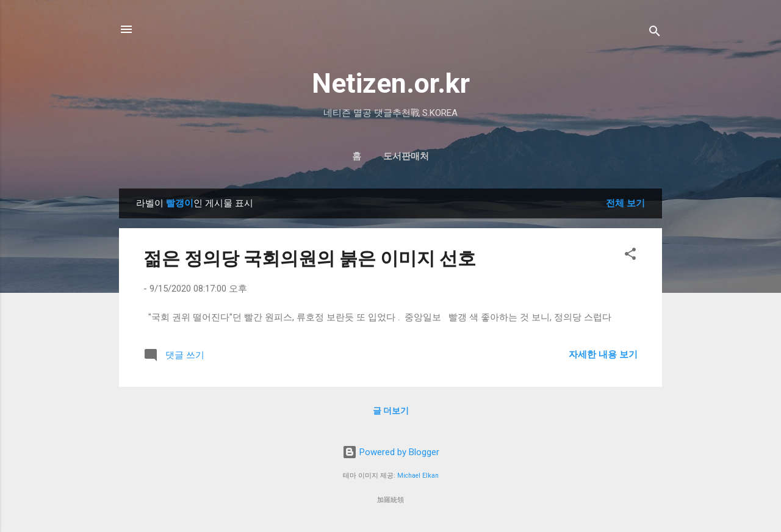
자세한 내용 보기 (603, 354)
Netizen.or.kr (391, 83)
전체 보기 (625, 203)
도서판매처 (406, 156)
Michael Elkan (418, 476)
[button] (630, 256)
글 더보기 (391, 411)
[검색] (655, 33)
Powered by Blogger (391, 452)
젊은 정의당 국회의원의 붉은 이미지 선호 (310, 258)
